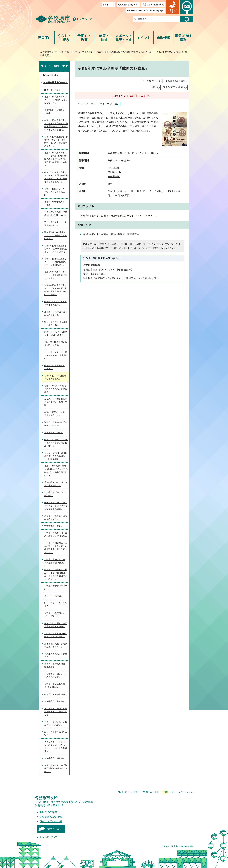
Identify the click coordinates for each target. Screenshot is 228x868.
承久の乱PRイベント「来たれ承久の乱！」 (56, 484)
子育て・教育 (84, 38)
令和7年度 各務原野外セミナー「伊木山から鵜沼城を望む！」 (56, 100)
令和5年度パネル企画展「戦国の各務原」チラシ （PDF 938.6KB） (120, 216)
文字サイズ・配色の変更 (153, 5)
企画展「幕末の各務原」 (56, 694)
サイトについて (48, 837)
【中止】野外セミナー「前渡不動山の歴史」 (55, 561)
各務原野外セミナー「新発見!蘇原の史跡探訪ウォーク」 (56, 769)
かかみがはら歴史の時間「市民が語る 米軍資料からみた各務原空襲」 (56, 506)
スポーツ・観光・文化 (124, 38)
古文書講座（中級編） (55, 701)
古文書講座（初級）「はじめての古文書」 (56, 676)
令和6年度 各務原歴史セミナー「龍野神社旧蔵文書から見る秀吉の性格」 (56, 249)
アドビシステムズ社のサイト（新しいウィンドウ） (109, 248)
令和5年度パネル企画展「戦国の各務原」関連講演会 (111, 234)
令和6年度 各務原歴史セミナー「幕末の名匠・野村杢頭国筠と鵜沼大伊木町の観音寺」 (56, 290)
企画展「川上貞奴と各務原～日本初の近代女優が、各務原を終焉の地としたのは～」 (56, 574)
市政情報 (163, 38)
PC (172, 792)
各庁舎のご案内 (48, 812)
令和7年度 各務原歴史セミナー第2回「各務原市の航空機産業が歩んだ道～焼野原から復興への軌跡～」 (56, 159)
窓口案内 (45, 38)
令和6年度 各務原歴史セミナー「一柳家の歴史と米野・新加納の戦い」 (56, 262)
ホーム (58, 52)
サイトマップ (108, 5)
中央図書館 (114, 176)
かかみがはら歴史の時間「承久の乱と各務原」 (56, 625)
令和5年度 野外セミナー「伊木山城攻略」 (55, 303)
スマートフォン (185, 792)
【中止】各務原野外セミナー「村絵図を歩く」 (56, 635)
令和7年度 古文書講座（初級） (54, 112)
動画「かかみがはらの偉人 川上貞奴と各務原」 (56, 334)
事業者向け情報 (183, 38)
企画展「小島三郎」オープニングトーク (56, 615)
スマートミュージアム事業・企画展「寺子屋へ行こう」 (56, 712)
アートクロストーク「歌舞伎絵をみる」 (56, 224)
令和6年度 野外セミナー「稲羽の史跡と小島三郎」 (55, 192)
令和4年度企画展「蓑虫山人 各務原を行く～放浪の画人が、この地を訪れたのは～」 (56, 471)
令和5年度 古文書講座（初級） (54, 367)
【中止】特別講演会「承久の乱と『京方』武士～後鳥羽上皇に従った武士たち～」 (56, 548)
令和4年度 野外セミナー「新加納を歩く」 (55, 414)
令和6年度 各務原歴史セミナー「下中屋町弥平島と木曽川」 (56, 275)
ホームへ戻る (152, 792)
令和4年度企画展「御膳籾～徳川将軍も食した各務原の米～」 (56, 443)
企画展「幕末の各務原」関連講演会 (56, 666)
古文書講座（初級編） (55, 758)
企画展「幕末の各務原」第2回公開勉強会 (56, 686)
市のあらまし (54, 829)
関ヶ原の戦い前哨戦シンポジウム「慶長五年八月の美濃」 (56, 235)
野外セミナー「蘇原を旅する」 (56, 605)
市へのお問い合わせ (51, 821)
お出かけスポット (98, 52)
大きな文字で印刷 (173, 87)
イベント (144, 38)
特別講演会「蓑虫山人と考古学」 (56, 494)
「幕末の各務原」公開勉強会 (56, 655)
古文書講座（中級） (54, 526)
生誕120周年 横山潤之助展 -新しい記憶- (56, 344)
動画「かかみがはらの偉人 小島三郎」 (56, 323)
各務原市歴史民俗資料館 (121, 52)
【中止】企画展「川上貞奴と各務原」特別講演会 (56, 535)
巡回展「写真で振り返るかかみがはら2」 (56, 424)
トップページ (84, 19)
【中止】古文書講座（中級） (56, 588)
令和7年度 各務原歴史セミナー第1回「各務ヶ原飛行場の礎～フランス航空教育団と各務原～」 (56, 177)
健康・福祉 (104, 38)
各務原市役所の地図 (51, 817)
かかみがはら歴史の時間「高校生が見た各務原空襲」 (56, 402)
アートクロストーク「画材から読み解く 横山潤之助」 (56, 355)
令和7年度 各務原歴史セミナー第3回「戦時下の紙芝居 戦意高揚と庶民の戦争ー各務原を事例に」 (56, 125)
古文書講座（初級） (54, 433)
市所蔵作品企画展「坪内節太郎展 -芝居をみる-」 (56, 214)
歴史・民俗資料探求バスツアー (56, 733)
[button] (173, 7)
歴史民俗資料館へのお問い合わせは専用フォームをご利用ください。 (125, 278)
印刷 (154, 87)
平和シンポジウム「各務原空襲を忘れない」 (56, 723)
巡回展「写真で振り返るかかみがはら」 (56, 517)
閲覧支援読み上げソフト (128, 5)
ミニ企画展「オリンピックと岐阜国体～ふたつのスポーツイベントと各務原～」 (56, 747)
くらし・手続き (64, 38)
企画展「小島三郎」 (54, 596)
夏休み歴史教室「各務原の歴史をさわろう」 (56, 645)
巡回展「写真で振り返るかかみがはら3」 (56, 313)
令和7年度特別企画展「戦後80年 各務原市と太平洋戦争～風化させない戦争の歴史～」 (56, 141)
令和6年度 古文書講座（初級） (54, 203)
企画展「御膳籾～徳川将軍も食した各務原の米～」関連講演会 (56, 456)
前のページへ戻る (130, 792)
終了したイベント (145, 52)
